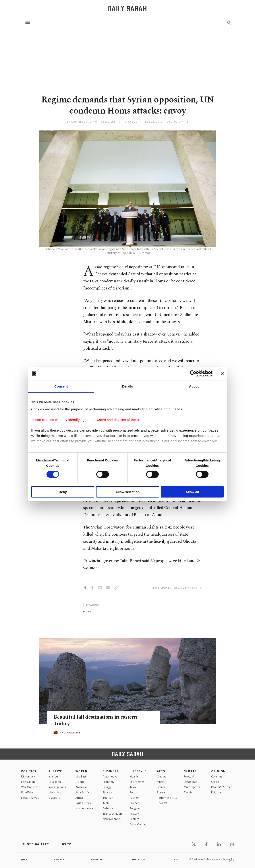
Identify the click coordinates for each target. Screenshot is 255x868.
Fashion (135, 798)
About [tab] (194, 386)
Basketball (190, 782)
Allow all (192, 492)
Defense (108, 808)
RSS (176, 859)
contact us (139, 859)
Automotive (110, 776)
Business (111, 771)
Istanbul (53, 776)
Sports (190, 771)
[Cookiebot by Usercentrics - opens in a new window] (193, 374)
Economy (108, 782)
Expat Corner (138, 824)
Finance (107, 792)
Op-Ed (215, 782)
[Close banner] (222, 374)
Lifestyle (138, 771)
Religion (135, 808)
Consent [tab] (61, 386)
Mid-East (81, 776)
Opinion (218, 771)
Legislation (28, 782)
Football (189, 776)
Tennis (188, 792)
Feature (134, 819)
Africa (79, 798)
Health (134, 776)
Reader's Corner (221, 787)
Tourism (108, 798)
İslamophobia (84, 808)
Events (161, 787)
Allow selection (127, 492)
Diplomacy (28, 776)
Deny (63, 492)
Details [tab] (127, 386)
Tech (106, 803)
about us (98, 859)
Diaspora (54, 798)
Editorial (216, 792)
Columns (217, 776)
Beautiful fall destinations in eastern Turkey (97, 720)
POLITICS (29, 771)
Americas (81, 787)
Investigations (57, 787)
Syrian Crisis (83, 803)
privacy (59, 859)
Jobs (24, 859)
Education (55, 782)
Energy (107, 787)
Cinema (162, 776)
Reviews (162, 803)
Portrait (162, 792)
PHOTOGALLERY (70, 733)
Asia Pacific (82, 792)
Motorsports (192, 787)
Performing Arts (167, 798)
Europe (80, 782)
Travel (134, 787)
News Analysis (30, 798)
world (88, 611)
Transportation (112, 814)
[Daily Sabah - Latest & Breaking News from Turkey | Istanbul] (127, 9)
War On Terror (30, 787)
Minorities (55, 792)
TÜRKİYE (55, 771)
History (134, 814)
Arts (161, 771)
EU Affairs (27, 792)
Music (160, 782)
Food (133, 792)
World (81, 771)
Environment (138, 782)
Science (134, 803)
